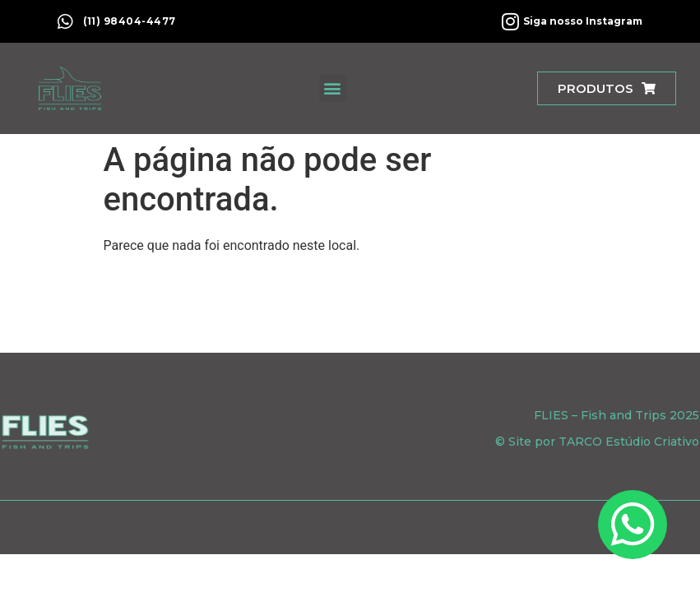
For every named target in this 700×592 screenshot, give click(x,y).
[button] (333, 88)
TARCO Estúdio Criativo (629, 442)
